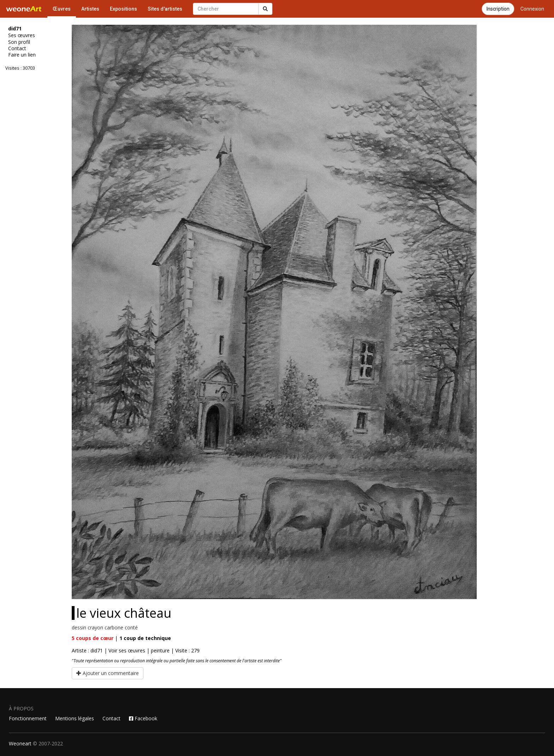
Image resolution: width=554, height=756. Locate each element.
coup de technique (145, 638)
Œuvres (62, 9)
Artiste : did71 (87, 650)
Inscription (498, 9)
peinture (160, 650)
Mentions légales (75, 718)
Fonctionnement (28, 718)
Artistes (90, 9)
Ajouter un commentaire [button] (108, 673)
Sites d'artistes (165, 9)
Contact (17, 48)
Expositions (123, 9)
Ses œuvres (22, 35)
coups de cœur (93, 638)
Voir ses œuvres (127, 650)
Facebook (143, 718)
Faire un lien (22, 55)
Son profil (19, 42)
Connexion (532, 9)
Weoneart (20, 743)
